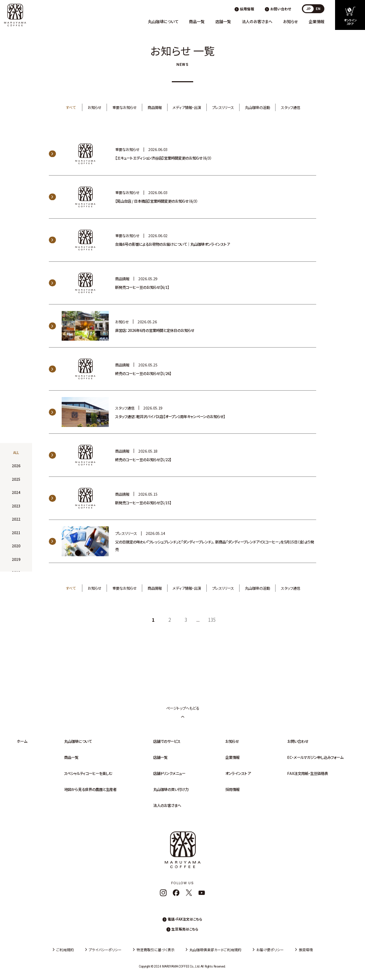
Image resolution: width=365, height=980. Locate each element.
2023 (16, 506)
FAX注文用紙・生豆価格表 (308, 773)
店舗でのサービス (167, 741)
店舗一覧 (223, 21)
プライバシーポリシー (105, 950)
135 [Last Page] (212, 620)
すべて (71, 107)
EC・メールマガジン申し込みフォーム (315, 757)
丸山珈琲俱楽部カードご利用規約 (215, 950)
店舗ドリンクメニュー (169, 773)
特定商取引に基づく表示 (156, 950)
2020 (16, 546)
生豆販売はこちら (185, 929)
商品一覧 (197, 21)
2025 (16, 479)
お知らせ (291, 21)
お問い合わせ (281, 9)
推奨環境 (306, 950)
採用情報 (247, 9)
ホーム (22, 741)
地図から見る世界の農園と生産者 (90, 789)
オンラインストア (238, 773)
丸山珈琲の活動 (257, 107)
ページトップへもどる (182, 712)
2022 (16, 519)
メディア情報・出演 (187, 107)
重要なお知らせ (124, 107)
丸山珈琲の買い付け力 (171, 789)
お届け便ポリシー (270, 950)
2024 (16, 493)
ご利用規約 (65, 950)
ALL (16, 453)
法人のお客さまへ (257, 21)
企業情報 (317, 21)
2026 (16, 466)
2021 (16, 533)
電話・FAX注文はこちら (185, 919)
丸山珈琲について (163, 21)
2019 (16, 559)
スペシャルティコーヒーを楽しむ (88, 773)
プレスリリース (223, 107)
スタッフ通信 (291, 107)
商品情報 (155, 107)
